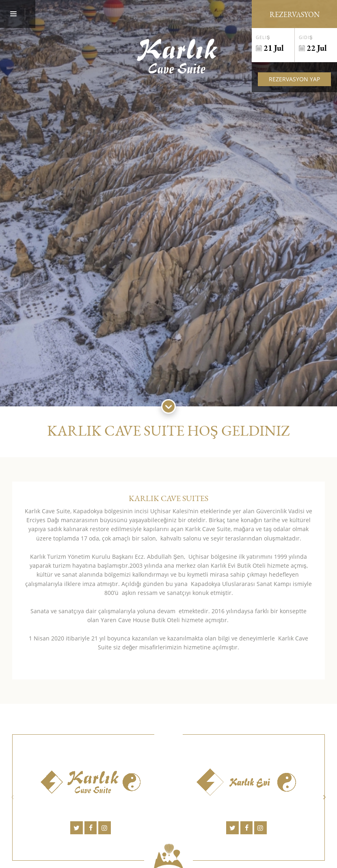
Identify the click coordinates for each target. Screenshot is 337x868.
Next (324, 797)
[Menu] (18, 14)
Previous (13, 797)
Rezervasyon (295, 14)
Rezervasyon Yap (294, 79)
